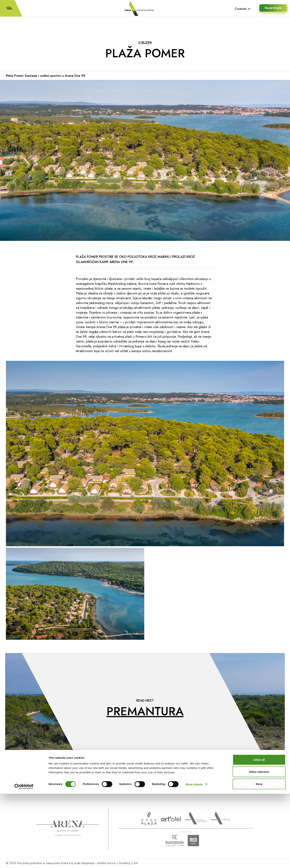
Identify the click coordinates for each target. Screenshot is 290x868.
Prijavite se (140, 778)
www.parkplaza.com (149, 818)
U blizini (145, 43)
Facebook (254, 783)
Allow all (259, 834)
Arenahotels (196, 818)
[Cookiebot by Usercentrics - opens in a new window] (24, 861)
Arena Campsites (220, 818)
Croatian (243, 9)
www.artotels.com (171, 819)
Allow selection (259, 846)
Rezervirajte (273, 9)
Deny (259, 858)
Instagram (254, 790)
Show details (194, 858)
